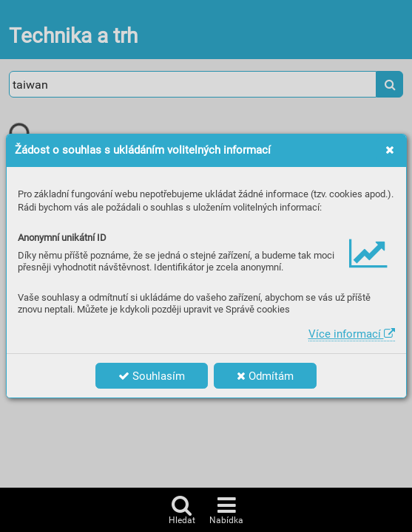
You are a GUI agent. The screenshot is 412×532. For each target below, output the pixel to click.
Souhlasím (152, 376)
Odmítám (265, 376)
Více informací (352, 334)
